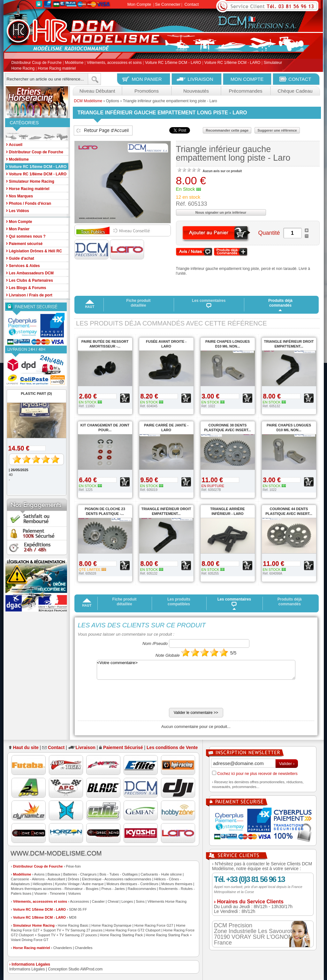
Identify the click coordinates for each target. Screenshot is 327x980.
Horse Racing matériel (57, 68)
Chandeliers (63, 948)
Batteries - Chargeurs (80, 874)
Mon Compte (139, 4)
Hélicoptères (42, 884)
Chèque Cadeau (295, 91)
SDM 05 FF (78, 909)
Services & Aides (23, 265)
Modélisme (74, 63)
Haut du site (26, 747)
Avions (39, 874)
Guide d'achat (20, 258)
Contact (191, 4)
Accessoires (79, 901)
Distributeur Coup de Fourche (37, 63)
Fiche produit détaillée (138, 303)
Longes (127, 901)
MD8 (73, 917)
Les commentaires (209, 303)
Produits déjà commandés (280, 303)
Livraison (86, 747)
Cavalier (98, 901)
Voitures (74, 893)
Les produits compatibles (179, 602)
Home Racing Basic (73, 925)
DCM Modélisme (88, 101)
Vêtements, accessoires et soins (114, 63)
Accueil (14, 144)
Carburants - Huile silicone (161, 874)
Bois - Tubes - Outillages (118, 874)
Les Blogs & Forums (26, 287)
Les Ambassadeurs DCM (30, 273)
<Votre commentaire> (196, 670)
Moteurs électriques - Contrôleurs (132, 884)
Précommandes (245, 91)
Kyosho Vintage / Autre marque (79, 884)
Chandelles (84, 948)
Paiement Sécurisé (123, 747)
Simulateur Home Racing (34, 925)
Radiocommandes (142, 889)
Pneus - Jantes (113, 889)
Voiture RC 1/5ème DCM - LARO (173, 63)
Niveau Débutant (97, 91)
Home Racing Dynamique (111, 925)
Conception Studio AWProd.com (75, 969)
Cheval (113, 901)
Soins (140, 901)
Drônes (73, 879)
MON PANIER (147, 79)
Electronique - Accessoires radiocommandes (117, 879)
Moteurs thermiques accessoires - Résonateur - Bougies (55, 889)
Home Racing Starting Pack (121, 935)
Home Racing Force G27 (154, 925)
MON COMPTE (247, 79)
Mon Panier (18, 229)
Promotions (147, 91)
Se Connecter (168, 4)
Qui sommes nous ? (26, 236)
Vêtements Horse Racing (167, 901)
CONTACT (300, 79)
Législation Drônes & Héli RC (34, 251)
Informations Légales (27, 969)
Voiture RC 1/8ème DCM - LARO (232, 63)
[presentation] (126, 695)
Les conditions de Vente (172, 747)
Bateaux (54, 874)
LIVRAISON (200, 79)
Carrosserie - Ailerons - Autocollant (38, 879)
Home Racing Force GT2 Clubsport (133, 930)
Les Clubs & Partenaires (30, 280)
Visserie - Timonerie (50, 893)
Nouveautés (196, 91)
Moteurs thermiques (177, 884)
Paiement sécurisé (24, 243)
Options (113, 101)
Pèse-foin (73, 866)
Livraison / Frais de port (29, 295)
